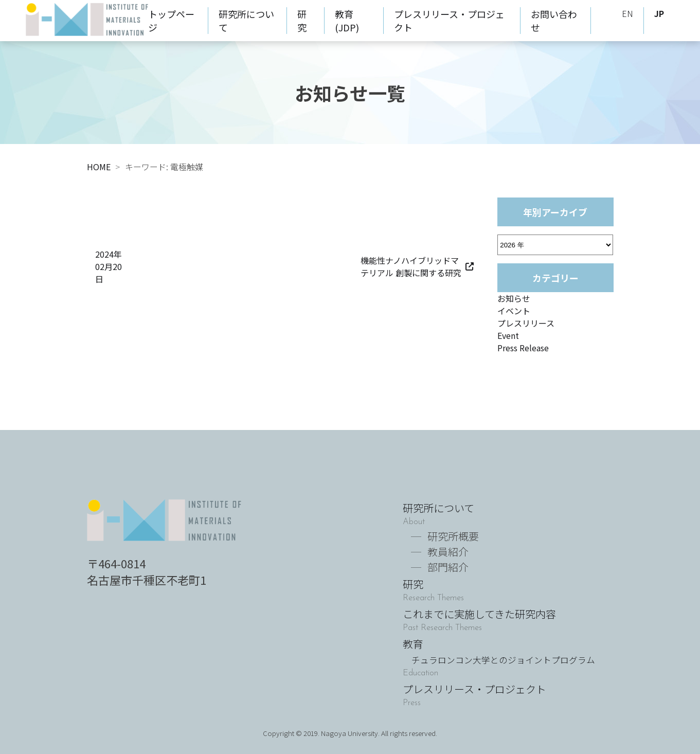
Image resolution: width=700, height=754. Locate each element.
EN (627, 13)
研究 (302, 21)
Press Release (523, 348)
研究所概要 (453, 536)
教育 (499, 651)
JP (659, 13)
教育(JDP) (347, 21)
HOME (99, 167)
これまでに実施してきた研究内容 (479, 614)
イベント (514, 311)
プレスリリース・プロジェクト (474, 689)
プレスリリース (526, 323)
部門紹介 (448, 567)
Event (508, 335)
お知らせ (514, 298)
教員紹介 (448, 552)
